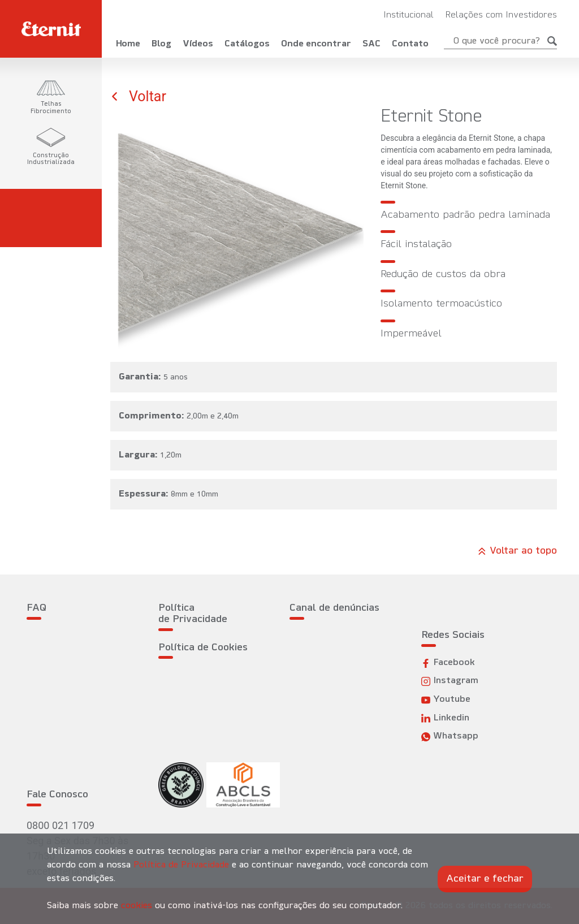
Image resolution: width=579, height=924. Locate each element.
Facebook (448, 663)
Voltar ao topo (517, 551)
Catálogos (247, 44)
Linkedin (445, 718)
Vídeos (198, 44)
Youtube (446, 700)
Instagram (450, 681)
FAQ (36, 608)
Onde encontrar (316, 44)
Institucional (409, 15)
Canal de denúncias (334, 608)
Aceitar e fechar (485, 879)
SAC (371, 44)
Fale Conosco (57, 795)
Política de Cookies (203, 648)
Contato (410, 44)
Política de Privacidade (193, 614)
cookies (137, 906)
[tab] (51, 98)
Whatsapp (450, 737)
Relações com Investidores (501, 15)
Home (128, 44)
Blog (161, 44)
